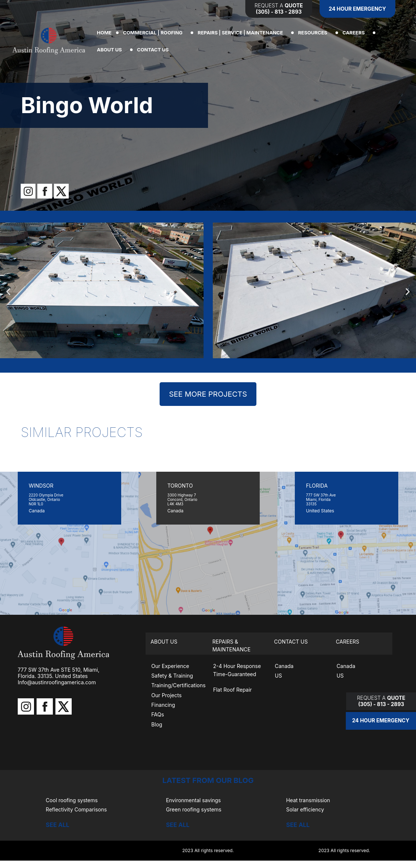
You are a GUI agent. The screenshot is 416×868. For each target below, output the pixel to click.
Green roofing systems (194, 809)
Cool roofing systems (72, 800)
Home (104, 33)
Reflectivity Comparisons (76, 809)
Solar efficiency (305, 809)
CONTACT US (155, 50)
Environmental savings (193, 800)
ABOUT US (111, 50)
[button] (8, 292)
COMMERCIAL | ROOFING (155, 33)
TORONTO (180, 486)
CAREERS (355, 33)
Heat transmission (308, 800)
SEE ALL (58, 825)
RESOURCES (315, 33)
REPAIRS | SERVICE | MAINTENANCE (242, 33)
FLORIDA (317, 486)
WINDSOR (41, 486)
